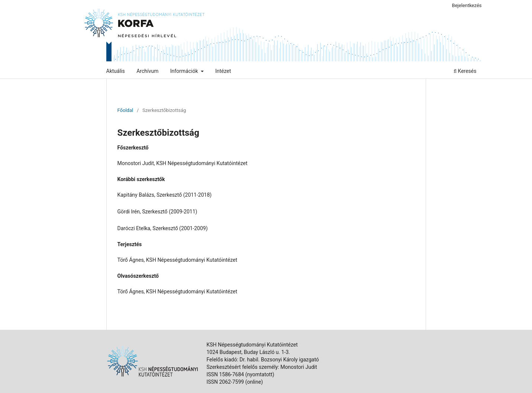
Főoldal (125, 110)
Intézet (223, 71)
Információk (185, 71)
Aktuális (116, 71)
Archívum (147, 71)
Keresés (465, 71)
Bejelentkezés (467, 5)
